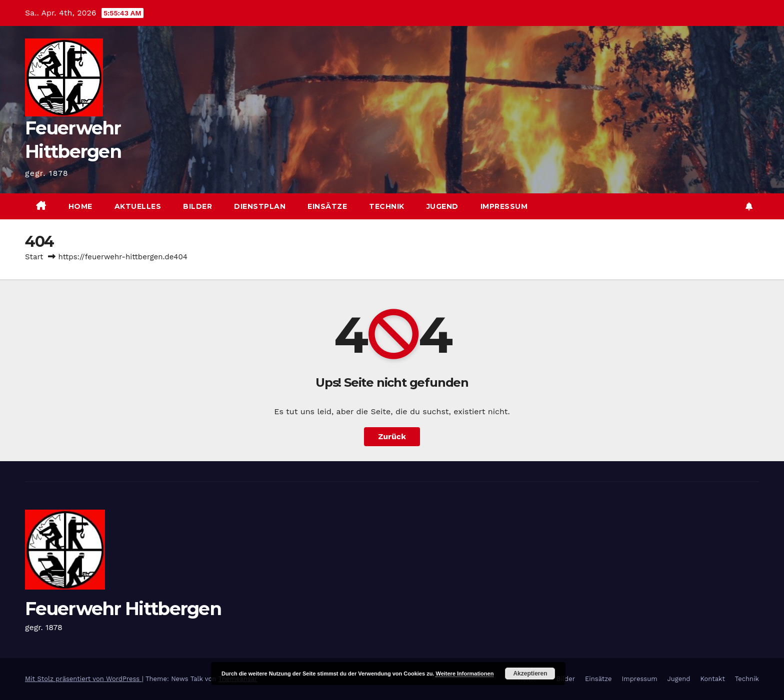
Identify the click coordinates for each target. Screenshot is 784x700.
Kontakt (712, 679)
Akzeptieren (530, 674)
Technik (387, 206)
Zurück (392, 436)
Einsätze (327, 206)
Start (34, 257)
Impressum (504, 206)
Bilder (197, 206)
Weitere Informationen (464, 674)
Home (80, 206)
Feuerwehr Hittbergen (123, 609)
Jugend (442, 206)
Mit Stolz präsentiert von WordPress (83, 679)
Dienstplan (260, 206)
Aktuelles (138, 206)
